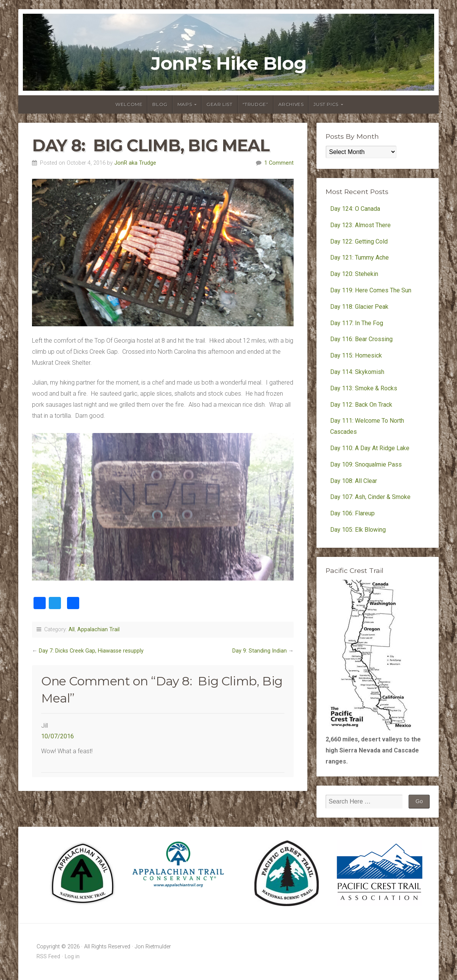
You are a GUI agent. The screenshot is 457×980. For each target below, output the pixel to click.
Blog (160, 104)
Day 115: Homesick (356, 355)
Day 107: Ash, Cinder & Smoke (370, 497)
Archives (291, 104)
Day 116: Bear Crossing (361, 339)
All (72, 630)
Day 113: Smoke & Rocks (364, 388)
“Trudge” (256, 104)
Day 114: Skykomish (357, 372)
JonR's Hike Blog (229, 63)
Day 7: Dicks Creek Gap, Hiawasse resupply (91, 651)
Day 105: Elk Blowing (358, 530)
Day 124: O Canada (355, 209)
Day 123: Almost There (361, 225)
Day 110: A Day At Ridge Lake (370, 448)
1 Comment (279, 163)
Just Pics (326, 104)
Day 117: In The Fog (357, 323)
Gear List (219, 104)
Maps (185, 104)
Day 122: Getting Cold (359, 241)
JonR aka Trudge (135, 163)
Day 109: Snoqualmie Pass (366, 464)
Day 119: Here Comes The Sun (371, 290)
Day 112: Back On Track (361, 405)
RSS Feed (48, 957)
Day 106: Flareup (352, 513)
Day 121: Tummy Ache (360, 257)
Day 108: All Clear (354, 481)
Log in (72, 957)
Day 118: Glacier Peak (359, 307)
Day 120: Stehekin (354, 274)
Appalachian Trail (98, 630)
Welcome (129, 104)
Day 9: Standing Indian (260, 651)
